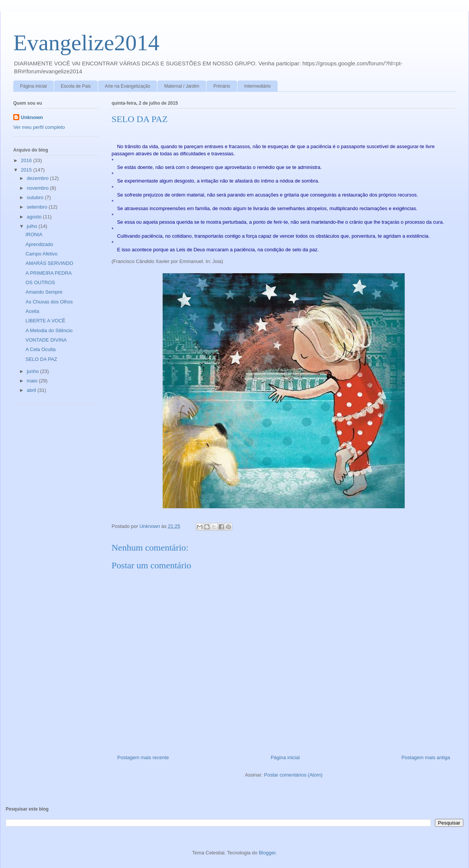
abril (32, 390)
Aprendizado (39, 244)
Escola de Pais (76, 86)
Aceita (32, 311)
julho (33, 226)
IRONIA (34, 234)
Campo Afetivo (41, 254)
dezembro (38, 178)
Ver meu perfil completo (39, 127)
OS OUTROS (40, 282)
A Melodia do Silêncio (49, 330)
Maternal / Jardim (182, 86)
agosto (35, 217)
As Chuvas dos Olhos (49, 302)
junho (33, 371)
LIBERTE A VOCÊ (45, 321)
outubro (36, 197)
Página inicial (33, 86)
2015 (27, 170)
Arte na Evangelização (127, 86)
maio (33, 381)
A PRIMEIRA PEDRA (48, 273)
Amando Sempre (44, 292)
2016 (27, 160)
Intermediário (258, 86)
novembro (38, 188)
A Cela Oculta (40, 349)
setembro (38, 207)
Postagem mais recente (143, 757)
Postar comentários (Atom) (293, 775)
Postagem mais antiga (426, 757)
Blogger (267, 853)
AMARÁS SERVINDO (49, 263)
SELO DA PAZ (41, 359)
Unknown (32, 117)
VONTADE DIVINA (46, 340)
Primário (222, 86)
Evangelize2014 (86, 43)
